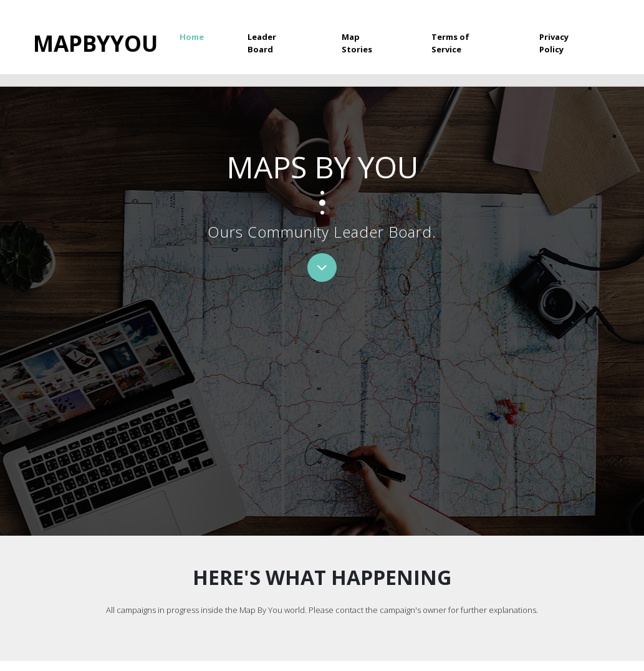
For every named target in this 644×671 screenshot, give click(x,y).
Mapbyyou (95, 43)
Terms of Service (450, 43)
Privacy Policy (554, 43)
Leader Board (262, 43)
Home (203, 36)
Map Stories (357, 43)
